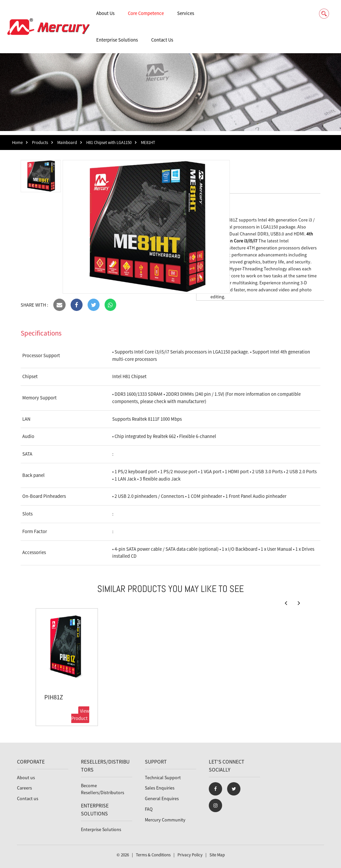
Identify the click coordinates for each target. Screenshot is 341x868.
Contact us (28, 798)
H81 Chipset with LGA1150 (109, 143)
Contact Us (162, 40)
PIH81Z (54, 697)
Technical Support (163, 778)
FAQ (149, 809)
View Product (80, 715)
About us (26, 778)
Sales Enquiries (160, 788)
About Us (105, 13)
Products (40, 143)
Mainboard (67, 143)
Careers (24, 788)
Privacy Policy (190, 855)
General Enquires (162, 798)
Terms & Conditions (153, 855)
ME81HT (148, 143)
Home (17, 143)
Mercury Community (165, 820)
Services (186, 13)
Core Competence (146, 13)
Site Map (217, 855)
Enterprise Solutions (117, 40)
